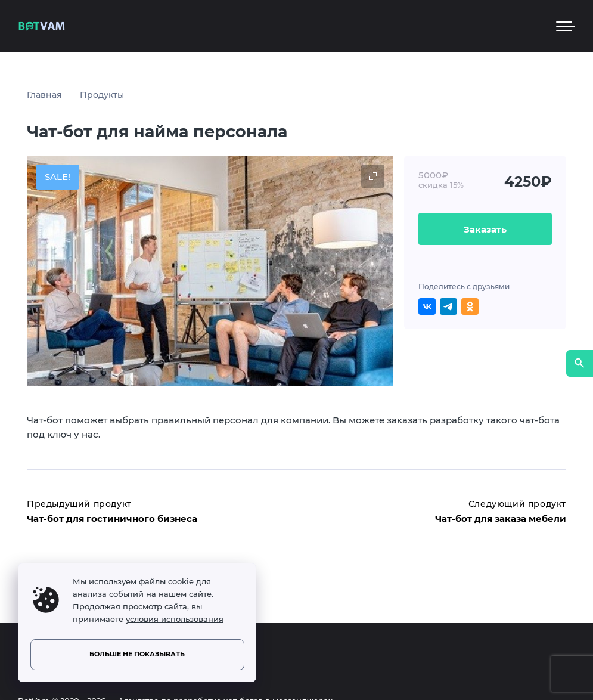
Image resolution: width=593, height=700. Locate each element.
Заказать (485, 229)
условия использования (175, 619)
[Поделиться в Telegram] (448, 307)
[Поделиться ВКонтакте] (427, 307)
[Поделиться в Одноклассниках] (470, 307)
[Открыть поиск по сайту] (580, 363)
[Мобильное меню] (566, 26)
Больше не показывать (137, 654)
